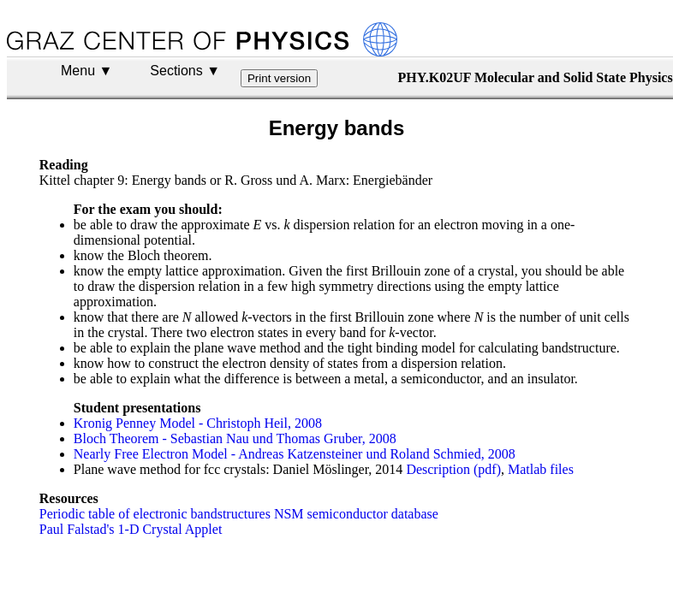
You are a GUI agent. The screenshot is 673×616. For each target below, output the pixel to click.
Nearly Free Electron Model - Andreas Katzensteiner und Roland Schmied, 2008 (295, 454)
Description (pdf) (453, 469)
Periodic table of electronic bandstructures (155, 514)
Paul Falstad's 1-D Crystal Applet (131, 529)
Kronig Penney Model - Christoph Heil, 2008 (198, 423)
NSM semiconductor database (356, 514)
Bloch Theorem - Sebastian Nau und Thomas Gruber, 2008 (235, 438)
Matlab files (541, 469)
